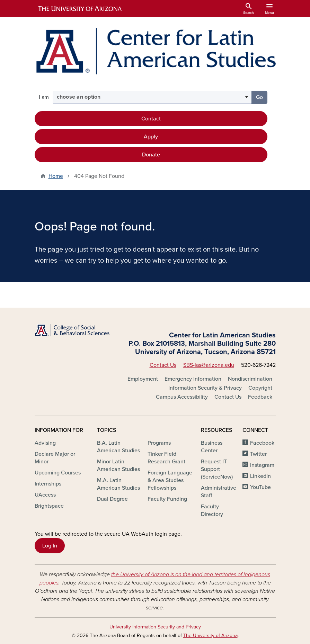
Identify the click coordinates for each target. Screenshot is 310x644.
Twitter (258, 454)
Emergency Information (193, 379)
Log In (50, 546)
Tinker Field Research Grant (166, 458)
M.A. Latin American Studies (118, 484)
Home (56, 176)
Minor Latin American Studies (118, 465)
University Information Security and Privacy (155, 627)
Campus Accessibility (182, 397)
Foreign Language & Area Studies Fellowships (170, 480)
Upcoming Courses (58, 473)
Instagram (262, 465)
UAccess (45, 495)
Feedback (260, 397)
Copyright (260, 388)
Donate (151, 155)
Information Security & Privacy (205, 388)
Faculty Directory (212, 510)
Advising (45, 443)
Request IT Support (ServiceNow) (217, 469)
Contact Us (163, 365)
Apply (151, 137)
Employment (143, 379)
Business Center (212, 447)
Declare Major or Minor (55, 458)
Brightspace (49, 506)
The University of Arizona (210, 636)
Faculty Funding (167, 499)
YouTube (260, 487)
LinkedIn (260, 476)
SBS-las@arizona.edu (209, 365)
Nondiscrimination (250, 379)
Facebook (262, 443)
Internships (48, 484)
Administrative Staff (219, 492)
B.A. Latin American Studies (118, 447)
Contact (151, 119)
